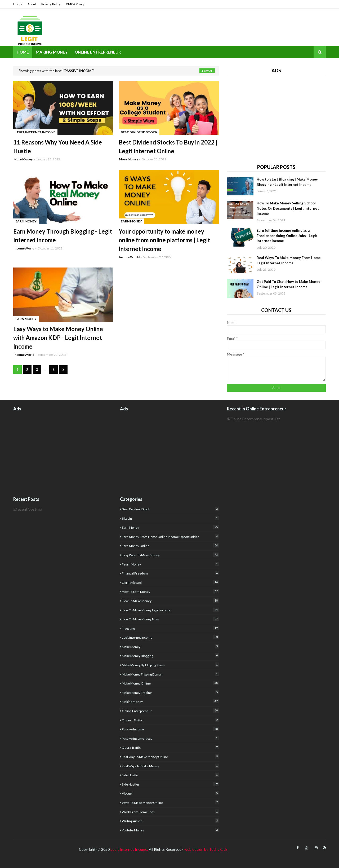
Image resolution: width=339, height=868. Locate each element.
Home (18, 4)
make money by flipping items (170, 665)
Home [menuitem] (23, 52)
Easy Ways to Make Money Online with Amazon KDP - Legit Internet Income (58, 338)
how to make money (170, 601)
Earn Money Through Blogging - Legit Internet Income (63, 236)
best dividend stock (170, 509)
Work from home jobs (170, 812)
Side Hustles (170, 784)
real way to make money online (170, 757)
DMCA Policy (75, 4)
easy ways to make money (170, 555)
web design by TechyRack (206, 849)
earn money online (170, 545)
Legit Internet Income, (129, 849)
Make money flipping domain (170, 674)
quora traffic (170, 747)
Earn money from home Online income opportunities (170, 536)
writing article (170, 821)
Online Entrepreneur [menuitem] (98, 52)
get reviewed (170, 582)
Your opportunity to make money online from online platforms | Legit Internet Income (164, 240)
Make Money (170, 646)
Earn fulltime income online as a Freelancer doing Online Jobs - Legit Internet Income (287, 236)
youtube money (170, 830)
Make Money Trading (170, 692)
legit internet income (170, 637)
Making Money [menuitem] (52, 52)
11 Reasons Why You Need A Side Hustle (58, 147)
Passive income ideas (170, 738)
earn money (170, 527)
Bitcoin (170, 518)
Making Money (170, 701)
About (32, 4)
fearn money (170, 564)
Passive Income (170, 729)
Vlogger (170, 793)
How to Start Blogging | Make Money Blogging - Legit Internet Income (287, 182)
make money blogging (170, 656)
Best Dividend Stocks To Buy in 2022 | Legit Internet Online (168, 147)
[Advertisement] (276, 117)
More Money (23, 159)
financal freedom (170, 573)
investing (170, 628)
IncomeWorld (24, 248)
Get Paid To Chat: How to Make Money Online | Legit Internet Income (288, 284)
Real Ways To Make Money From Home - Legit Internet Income (290, 260)
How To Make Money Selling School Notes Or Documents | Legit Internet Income (288, 208)
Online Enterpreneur (170, 711)
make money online (170, 683)
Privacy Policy (51, 4)
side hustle (170, 775)
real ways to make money (170, 766)
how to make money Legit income (170, 610)
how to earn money (170, 591)
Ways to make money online (170, 802)
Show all (207, 71)
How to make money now (170, 619)
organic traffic (170, 720)
